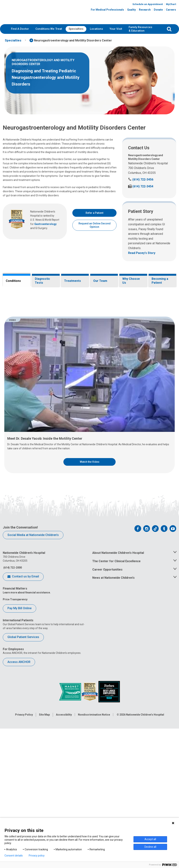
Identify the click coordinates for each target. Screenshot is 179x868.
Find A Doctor (20, 29)
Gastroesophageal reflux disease (38, 390)
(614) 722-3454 (141, 186)
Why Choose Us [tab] (131, 281)
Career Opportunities (107, 726)
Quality (131, 10)
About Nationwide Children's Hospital (118, 710)
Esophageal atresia (30, 349)
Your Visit (116, 29)
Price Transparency (15, 756)
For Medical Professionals (107, 10)
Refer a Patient (94, 213)
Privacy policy (37, 856)
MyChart (171, 4)
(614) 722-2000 (12, 724)
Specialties (76, 29)
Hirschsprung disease (31, 405)
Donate (158, 10)
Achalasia (24, 326)
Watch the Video (90, 619)
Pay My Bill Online (19, 765)
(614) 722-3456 (141, 179)
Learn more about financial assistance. (27, 749)
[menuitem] (20, 29)
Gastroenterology (45, 224)
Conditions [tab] (13, 281)
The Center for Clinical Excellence (116, 718)
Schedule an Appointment (148, 4)
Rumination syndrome (31, 431)
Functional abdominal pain (34, 375)
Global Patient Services (23, 794)
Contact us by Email (23, 733)
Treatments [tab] (73, 281)
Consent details (14, 856)
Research (145, 10)
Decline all (150, 847)
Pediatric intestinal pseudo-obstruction (42, 424)
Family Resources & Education (140, 29)
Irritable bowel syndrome (33, 412)
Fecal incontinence (29, 368)
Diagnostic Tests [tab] (42, 281)
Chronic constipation (31, 334)
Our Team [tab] (100, 281)
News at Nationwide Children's (113, 734)
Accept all (150, 839)
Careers (171, 10)
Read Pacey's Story (142, 253)
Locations (96, 29)
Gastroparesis (27, 397)
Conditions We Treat (49, 29)
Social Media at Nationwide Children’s (33, 691)
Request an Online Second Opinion (95, 225)
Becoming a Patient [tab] (160, 281)
